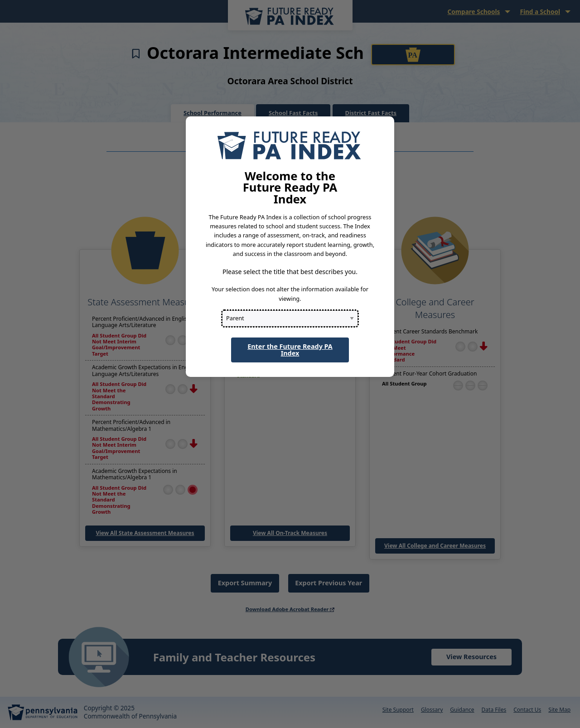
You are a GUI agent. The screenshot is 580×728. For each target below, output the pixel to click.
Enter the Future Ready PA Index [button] (290, 350)
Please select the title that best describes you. (290, 272)
